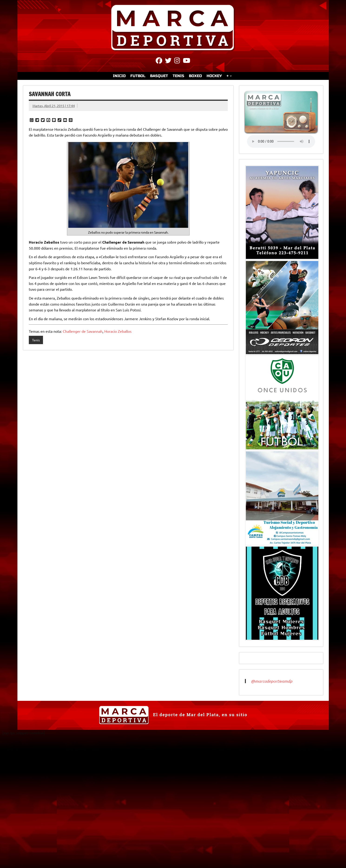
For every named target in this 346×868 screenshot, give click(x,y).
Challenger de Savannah (83, 331)
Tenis (36, 340)
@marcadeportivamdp (272, 681)
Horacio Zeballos (118, 331)
